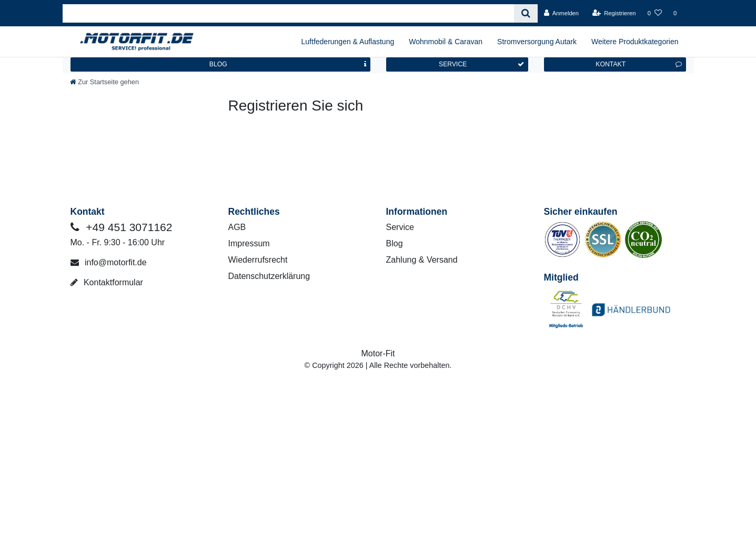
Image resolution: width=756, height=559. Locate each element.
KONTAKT (638, 64)
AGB (237, 227)
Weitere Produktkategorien (635, 42)
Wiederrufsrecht (258, 260)
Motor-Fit (378, 353)
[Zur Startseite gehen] (105, 82)
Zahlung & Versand (422, 260)
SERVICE (481, 64)
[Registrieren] (614, 13)
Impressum (249, 243)
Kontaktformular (107, 282)
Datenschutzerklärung (269, 276)
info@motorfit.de (109, 262)
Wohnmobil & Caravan (446, 42)
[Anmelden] (561, 13)
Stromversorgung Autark (537, 42)
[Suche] (526, 13)
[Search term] (289, 13)
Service (400, 227)
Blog (395, 243)
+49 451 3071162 (122, 227)
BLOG (288, 64)
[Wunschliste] (655, 13)
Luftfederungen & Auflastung (348, 42)
